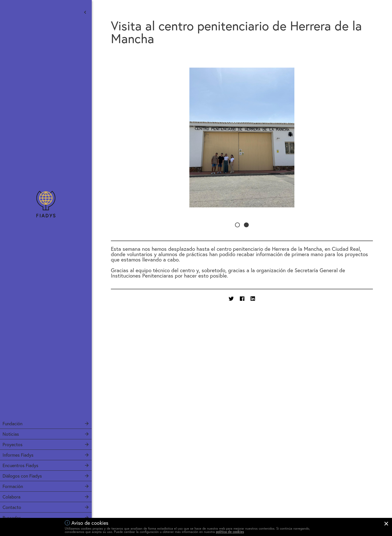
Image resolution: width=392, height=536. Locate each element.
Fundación (12, 423)
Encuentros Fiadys (20, 465)
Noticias (11, 434)
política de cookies (230, 532)
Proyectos (12, 444)
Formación (13, 486)
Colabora (11, 497)
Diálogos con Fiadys (22, 476)
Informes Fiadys (18, 455)
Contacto (12, 507)
